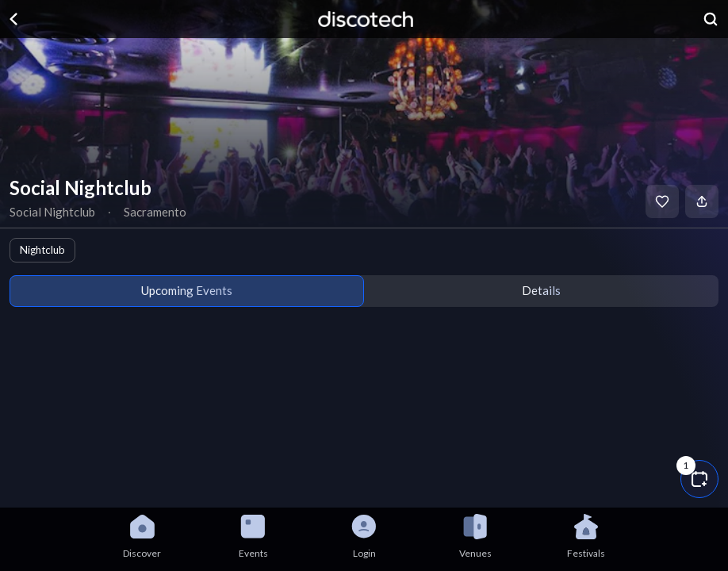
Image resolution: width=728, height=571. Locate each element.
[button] (699, 479)
